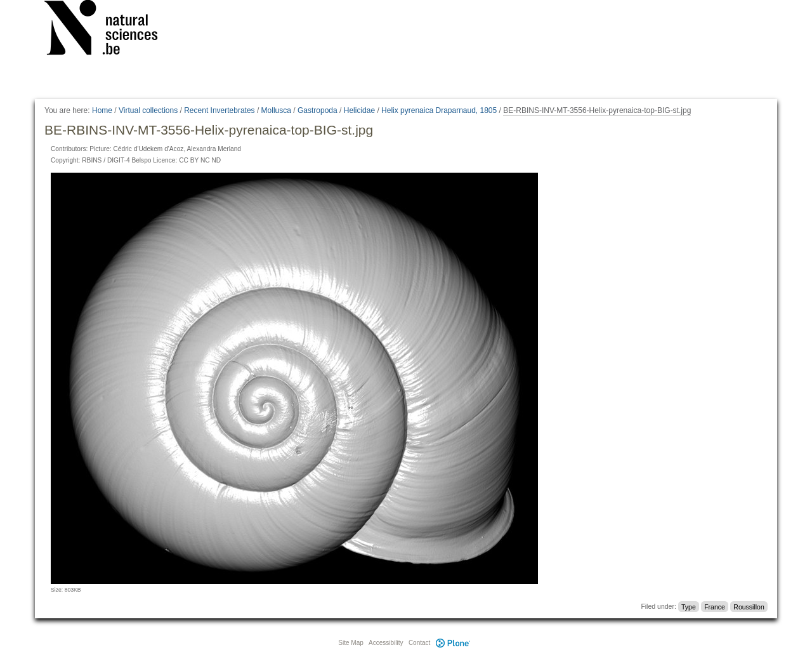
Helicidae (359, 110)
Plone (453, 643)
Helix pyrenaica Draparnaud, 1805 (439, 110)
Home (102, 110)
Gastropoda (318, 110)
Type (689, 606)
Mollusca (276, 110)
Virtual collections (148, 110)
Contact (419, 643)
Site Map (350, 643)
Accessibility (386, 643)
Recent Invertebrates (219, 110)
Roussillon (749, 606)
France (715, 606)
